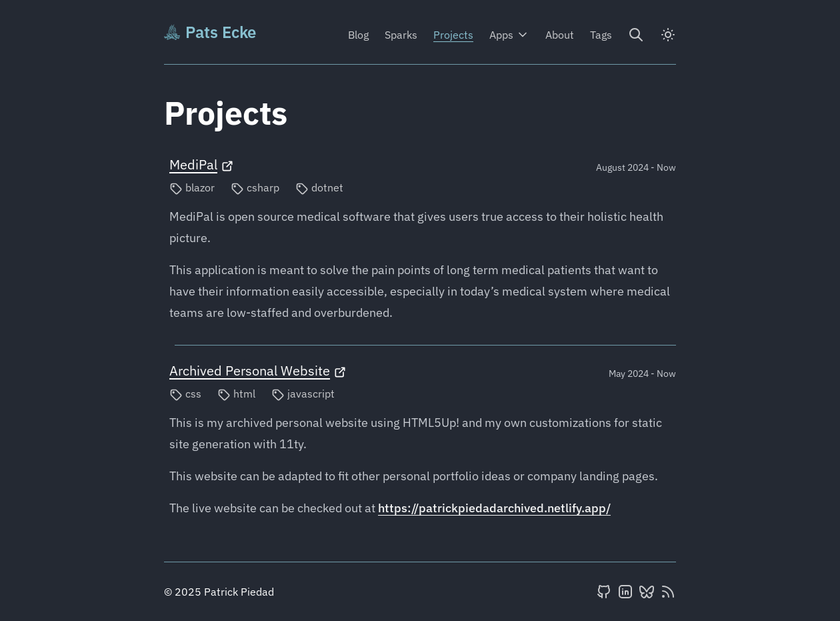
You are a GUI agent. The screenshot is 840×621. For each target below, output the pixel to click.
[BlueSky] (647, 592)
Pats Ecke (210, 32)
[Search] (636, 35)
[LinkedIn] (625, 592)
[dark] (668, 35)
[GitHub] (604, 592)
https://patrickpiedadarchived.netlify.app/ (494, 508)
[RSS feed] (668, 592)
